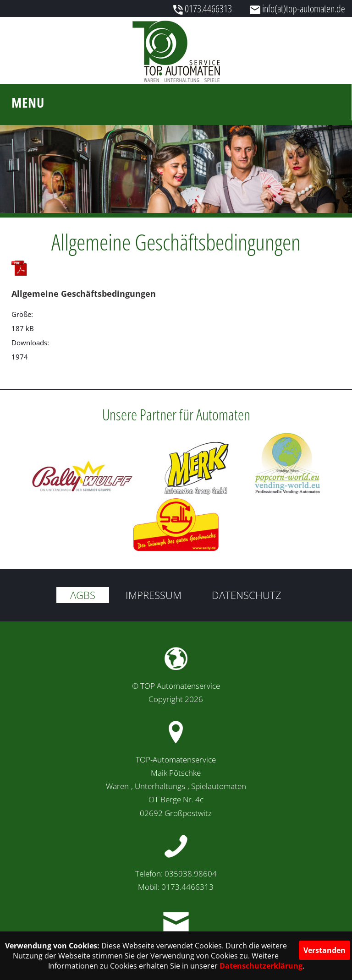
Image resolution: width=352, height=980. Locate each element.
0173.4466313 (208, 8)
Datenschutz (247, 595)
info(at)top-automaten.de (304, 8)
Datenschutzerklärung (261, 966)
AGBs (83, 595)
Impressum (154, 595)
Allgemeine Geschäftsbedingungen (84, 294)
